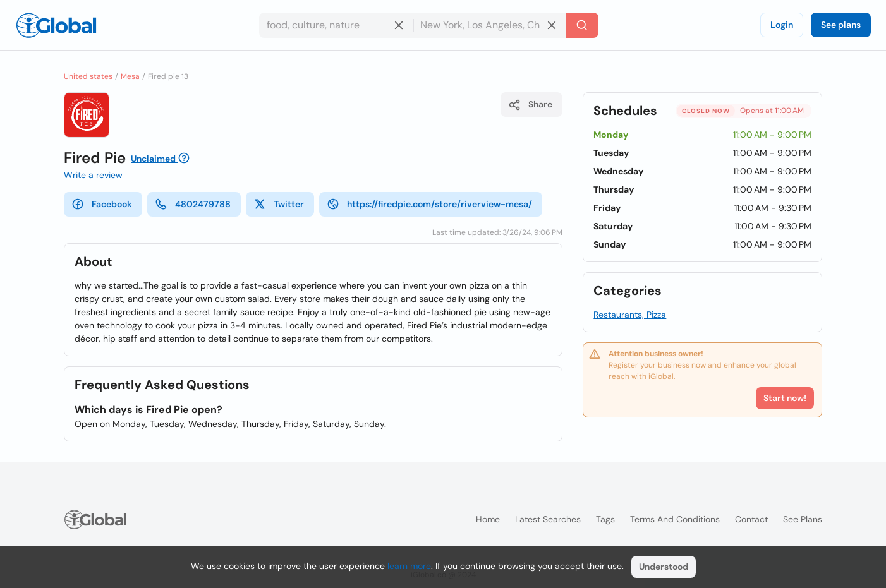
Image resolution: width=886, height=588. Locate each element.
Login (782, 25)
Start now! (785, 398)
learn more (409, 566)
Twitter (279, 204)
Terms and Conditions (675, 519)
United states (88, 76)
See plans (841, 25)
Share (530, 105)
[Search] (582, 25)
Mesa (130, 76)
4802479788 (193, 204)
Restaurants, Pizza (630, 315)
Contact (751, 519)
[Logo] (56, 25)
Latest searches (548, 519)
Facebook (102, 204)
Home (488, 519)
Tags (605, 519)
